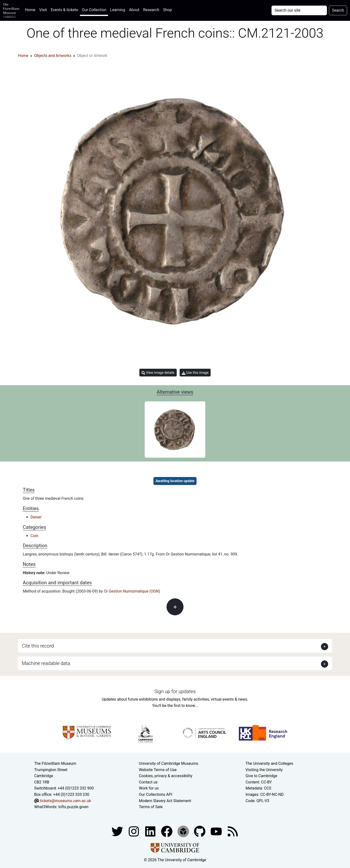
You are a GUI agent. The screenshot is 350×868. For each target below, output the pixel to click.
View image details (158, 373)
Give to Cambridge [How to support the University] (261, 776)
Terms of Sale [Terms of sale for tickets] (151, 807)
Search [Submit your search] (338, 10)
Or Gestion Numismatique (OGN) (132, 591)
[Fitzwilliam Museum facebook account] (151, 831)
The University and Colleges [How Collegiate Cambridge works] (269, 763)
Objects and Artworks (53, 56)
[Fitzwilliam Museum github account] (200, 831)
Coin (34, 536)
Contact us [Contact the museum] (148, 782)
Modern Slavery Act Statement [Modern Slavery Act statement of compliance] (165, 801)
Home (31, 9)
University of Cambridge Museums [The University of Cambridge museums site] (169, 763)
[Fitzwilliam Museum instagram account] (134, 831)
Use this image (195, 373)
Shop (167, 10)
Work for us (149, 788)
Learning (118, 10)
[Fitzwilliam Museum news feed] (233, 831)
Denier (36, 517)
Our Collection (94, 10)
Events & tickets (64, 10)
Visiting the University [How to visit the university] (264, 770)
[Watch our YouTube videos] (217, 831)
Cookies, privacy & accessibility (166, 776)
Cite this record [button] (38, 646)
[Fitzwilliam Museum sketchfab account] (184, 831)
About (134, 10)
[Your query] (299, 10)
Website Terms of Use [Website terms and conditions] (158, 770)
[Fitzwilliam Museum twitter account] (118, 831)
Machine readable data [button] (46, 663)
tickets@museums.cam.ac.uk (65, 801)
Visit (43, 10)
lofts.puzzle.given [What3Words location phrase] (73, 807)
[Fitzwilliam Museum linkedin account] (167, 831)
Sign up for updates (175, 691)
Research (151, 10)
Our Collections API (156, 794)
